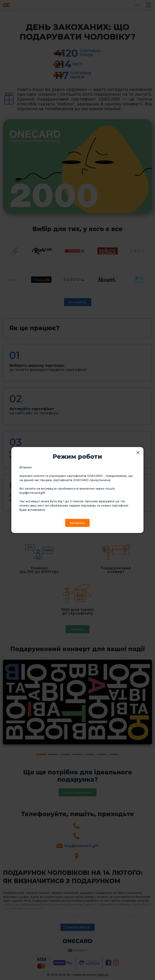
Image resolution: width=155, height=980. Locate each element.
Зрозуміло (77, 523)
